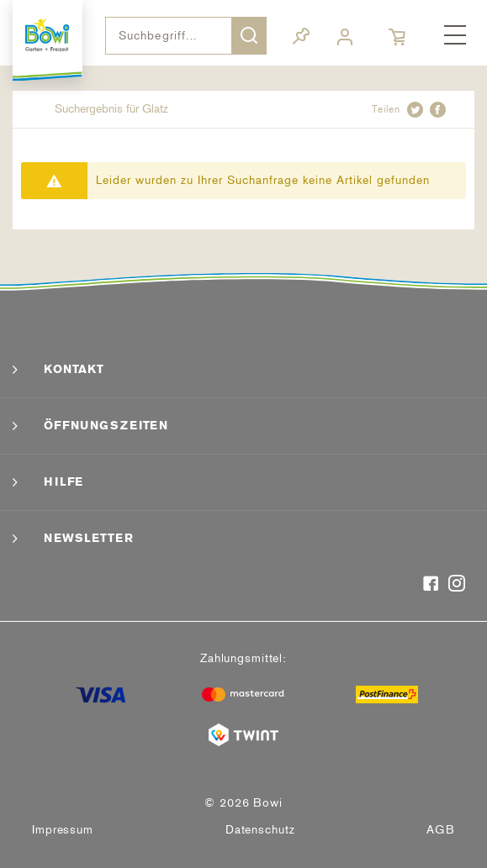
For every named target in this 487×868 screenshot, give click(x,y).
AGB (441, 830)
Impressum (63, 830)
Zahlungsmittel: (243, 658)
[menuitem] (455, 36)
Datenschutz (260, 830)
